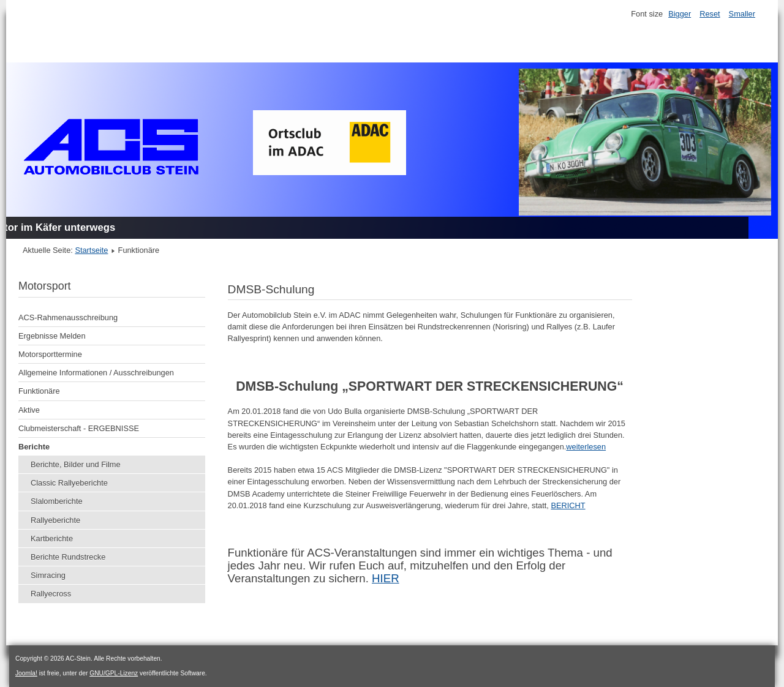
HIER (386, 578)
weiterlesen (586, 447)
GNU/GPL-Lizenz (114, 673)
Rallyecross (51, 594)
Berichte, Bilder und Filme (76, 464)
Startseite (91, 250)
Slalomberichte (57, 501)
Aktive (29, 410)
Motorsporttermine (50, 354)
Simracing (48, 575)
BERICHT (568, 505)
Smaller (742, 14)
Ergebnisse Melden (52, 336)
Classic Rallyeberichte (69, 483)
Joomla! (26, 673)
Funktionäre (39, 391)
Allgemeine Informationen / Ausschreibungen (96, 373)
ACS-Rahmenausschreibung (68, 317)
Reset (710, 14)
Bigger (680, 14)
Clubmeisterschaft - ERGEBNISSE (79, 428)
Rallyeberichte (55, 520)
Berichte (34, 447)
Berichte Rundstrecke (68, 557)
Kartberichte (52, 539)
